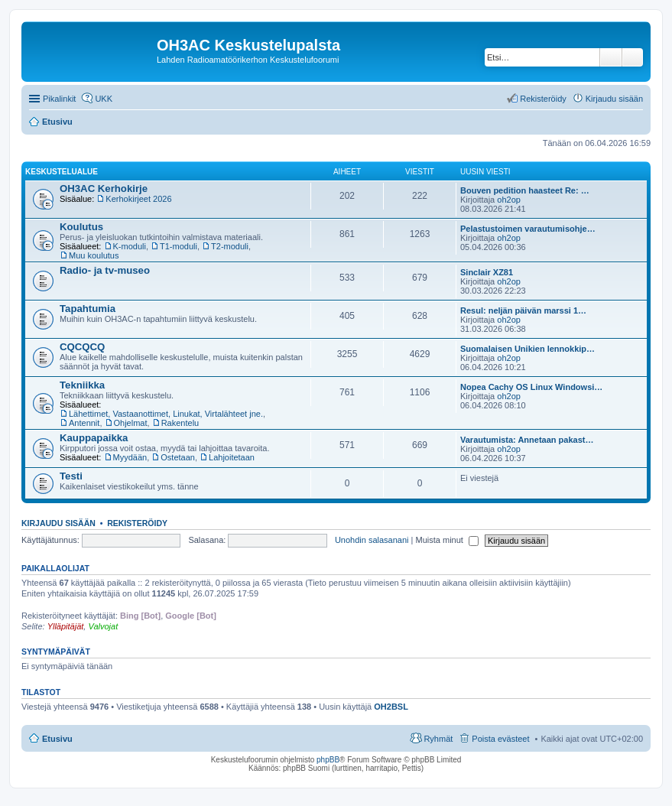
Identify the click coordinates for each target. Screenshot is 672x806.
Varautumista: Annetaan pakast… (527, 440)
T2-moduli (230, 246)
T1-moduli (179, 246)
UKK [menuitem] (104, 99)
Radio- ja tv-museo (105, 270)
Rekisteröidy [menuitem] (543, 99)
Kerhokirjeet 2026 (138, 199)
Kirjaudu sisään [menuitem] (614, 99)
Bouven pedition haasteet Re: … (525, 190)
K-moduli (130, 246)
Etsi (611, 57)
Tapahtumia (88, 309)
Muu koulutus (94, 255)
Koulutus (81, 227)
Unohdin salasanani (372, 540)
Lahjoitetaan (232, 457)
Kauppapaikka (94, 438)
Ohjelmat (131, 423)
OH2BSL (391, 707)
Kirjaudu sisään (58, 523)
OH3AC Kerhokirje (104, 188)
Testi (71, 476)
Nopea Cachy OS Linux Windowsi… (531, 387)
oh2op (509, 200)
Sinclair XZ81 (487, 272)
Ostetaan (178, 457)
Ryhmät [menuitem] (438, 739)
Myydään (130, 457)
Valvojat (103, 626)
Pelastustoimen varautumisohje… (528, 229)
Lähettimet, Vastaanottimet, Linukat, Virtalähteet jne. (166, 414)
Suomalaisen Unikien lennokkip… (528, 349)
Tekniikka (82, 385)
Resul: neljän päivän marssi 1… (523, 310)
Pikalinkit (59, 99)
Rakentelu (180, 423)
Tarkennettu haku (633, 57)
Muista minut (447, 540)
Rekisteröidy (137, 523)
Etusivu (57, 739)
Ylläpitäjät (66, 626)
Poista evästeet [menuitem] (500, 739)
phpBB (328, 760)
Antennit (84, 423)
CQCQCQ (82, 347)
